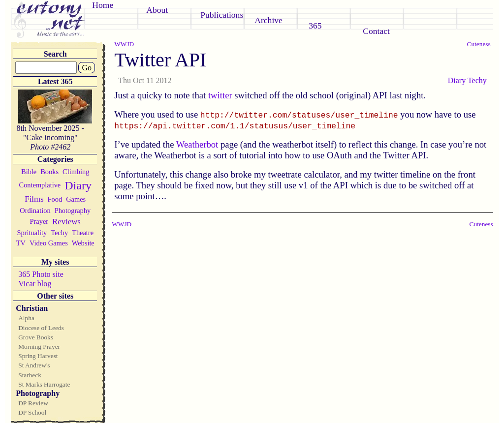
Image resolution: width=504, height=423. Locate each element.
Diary (78, 185)
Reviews (66, 222)
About (157, 10)
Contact (376, 31)
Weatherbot (197, 144)
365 (315, 26)
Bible (29, 172)
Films (34, 199)
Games (76, 199)
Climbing (76, 172)
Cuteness (479, 44)
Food (55, 199)
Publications (222, 15)
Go (87, 68)
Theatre (83, 233)
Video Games (49, 243)
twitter (220, 95)
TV (21, 243)
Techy (59, 233)
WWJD (124, 44)
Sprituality (32, 233)
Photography (73, 211)
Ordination (35, 211)
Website (83, 243)
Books (49, 172)
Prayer (39, 221)
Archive (268, 20)
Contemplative (40, 185)
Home (103, 5)
